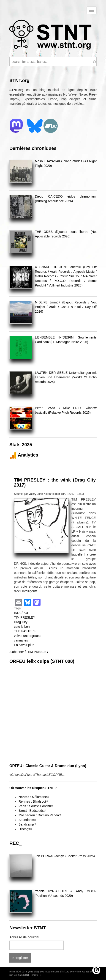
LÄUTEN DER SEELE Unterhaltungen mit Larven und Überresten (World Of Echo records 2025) (66, 377)
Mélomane (41, 797)
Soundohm (28, 820)
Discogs (26, 829)
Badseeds (38, 811)
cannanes (21, 640)
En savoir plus (24, 645)
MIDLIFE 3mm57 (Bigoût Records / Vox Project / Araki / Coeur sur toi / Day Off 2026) (66, 307)
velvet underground (28, 636)
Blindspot (41, 801)
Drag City (21, 622)
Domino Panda (50, 815)
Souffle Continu (42, 806)
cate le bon (22, 627)
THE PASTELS (25, 631)
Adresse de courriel (24, 937)
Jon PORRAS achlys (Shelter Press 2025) (65, 856)
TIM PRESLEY (25, 617)
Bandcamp (28, 824)
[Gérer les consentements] (96, 970)
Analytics (24, 455)
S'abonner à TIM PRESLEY (29, 652)
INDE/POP (22, 613)
